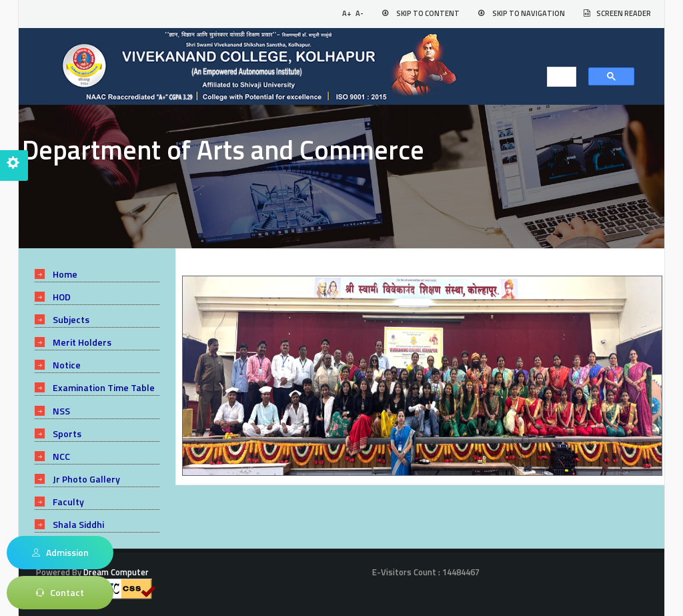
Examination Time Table (104, 387)
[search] (558, 77)
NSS (61, 411)
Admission (60, 553)
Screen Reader (624, 13)
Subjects (71, 319)
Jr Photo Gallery (86, 479)
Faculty (68, 502)
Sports (67, 433)
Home (65, 274)
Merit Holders (82, 342)
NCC (61, 456)
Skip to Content (428, 13)
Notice (67, 365)
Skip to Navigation (529, 13)
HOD (62, 297)
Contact (60, 593)
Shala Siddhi (78, 524)
